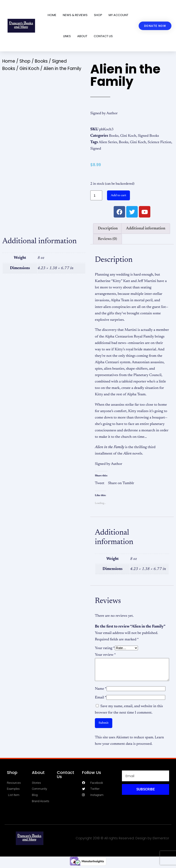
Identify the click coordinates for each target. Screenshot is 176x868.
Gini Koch (29, 68)
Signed (96, 149)
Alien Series (108, 142)
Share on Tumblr (121, 483)
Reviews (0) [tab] (107, 239)
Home (52, 15)
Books (41, 61)
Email (101, 698)
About (82, 36)
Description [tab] (108, 229)
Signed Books (148, 136)
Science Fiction (159, 142)
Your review (105, 655)
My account (118, 15)
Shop (98, 15)
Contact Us (103, 36)
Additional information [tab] (146, 229)
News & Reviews (75, 15)
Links (67, 36)
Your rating (105, 648)
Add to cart (118, 195)
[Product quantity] (96, 195)
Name (101, 689)
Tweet (100, 483)
